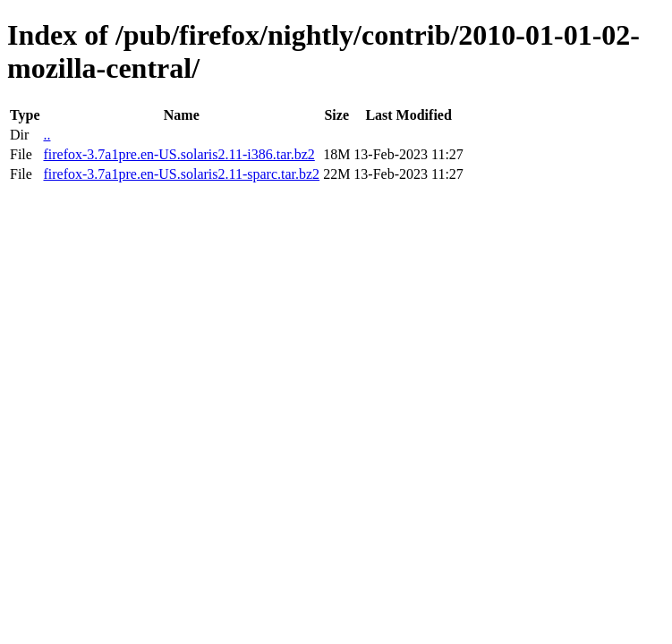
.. (47, 135)
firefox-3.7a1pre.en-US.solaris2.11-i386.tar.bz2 (179, 154)
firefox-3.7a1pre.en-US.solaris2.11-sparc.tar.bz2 (181, 174)
